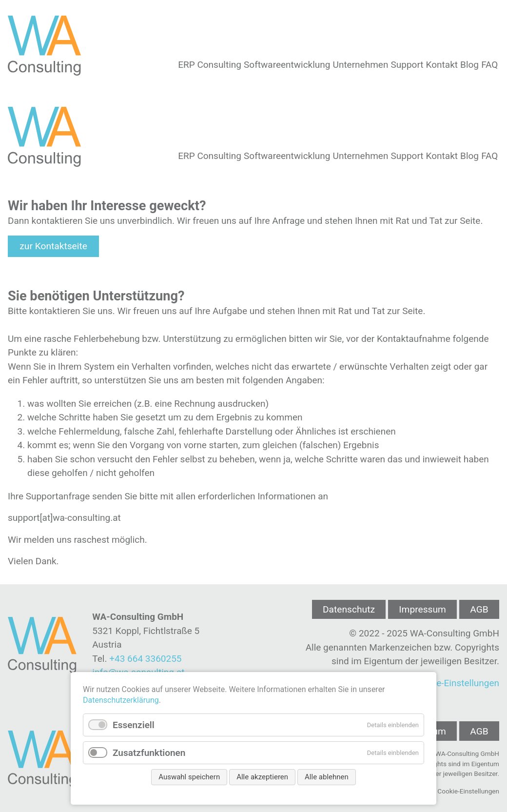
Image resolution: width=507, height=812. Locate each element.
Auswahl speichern (189, 777)
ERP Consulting (210, 65)
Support (407, 65)
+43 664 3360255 (145, 659)
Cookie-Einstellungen (456, 683)
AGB (479, 609)
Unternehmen (361, 65)
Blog (469, 65)
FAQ (489, 65)
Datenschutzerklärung (121, 700)
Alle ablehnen (327, 777)
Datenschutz (349, 609)
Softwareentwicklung (287, 65)
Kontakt (442, 65)
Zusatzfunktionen (149, 753)
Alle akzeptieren (262, 777)
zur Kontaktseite (53, 246)
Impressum (422, 609)
